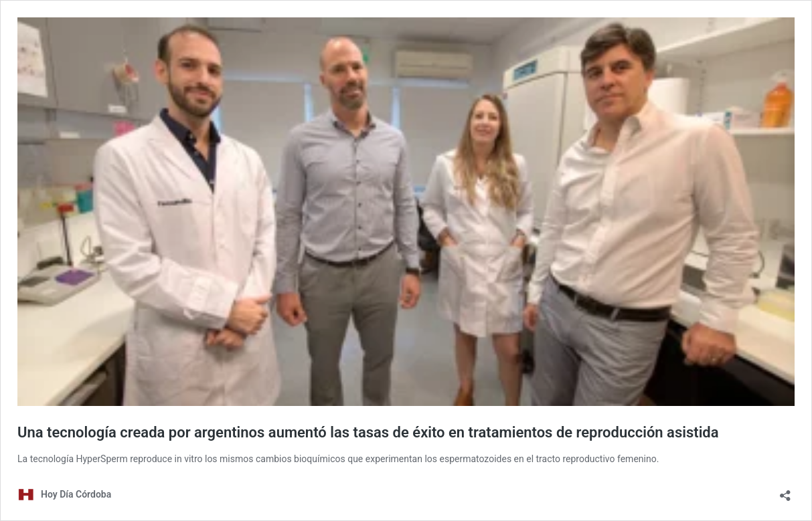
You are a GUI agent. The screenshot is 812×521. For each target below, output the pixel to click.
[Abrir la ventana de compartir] (785, 491)
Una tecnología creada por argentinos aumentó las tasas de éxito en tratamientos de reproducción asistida (368, 432)
